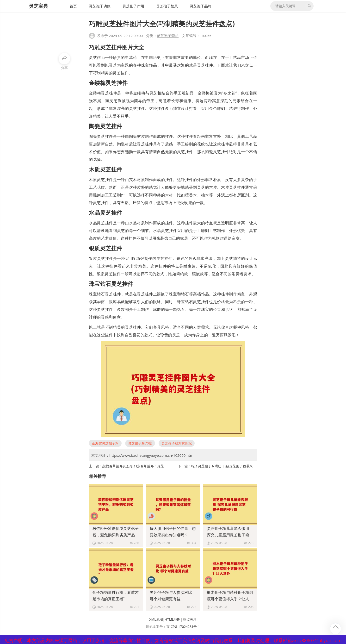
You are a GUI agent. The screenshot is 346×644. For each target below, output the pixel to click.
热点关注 (190, 619)
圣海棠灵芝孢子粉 (105, 443)
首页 (73, 6)
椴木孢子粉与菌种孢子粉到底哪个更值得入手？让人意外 (230, 599)
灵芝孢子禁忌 (167, 6)
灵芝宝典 (38, 6)
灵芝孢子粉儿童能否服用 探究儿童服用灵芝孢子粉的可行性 (230, 535)
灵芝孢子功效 (100, 6)
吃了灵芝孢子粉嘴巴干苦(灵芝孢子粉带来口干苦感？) (231, 466)
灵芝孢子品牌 (201, 6)
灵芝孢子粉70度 (140, 443)
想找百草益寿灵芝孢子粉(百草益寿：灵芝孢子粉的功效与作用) (149, 466)
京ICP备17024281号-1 (183, 627)
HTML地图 (173, 619)
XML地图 (156, 619)
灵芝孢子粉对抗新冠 (177, 443)
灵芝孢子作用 (133, 6)
